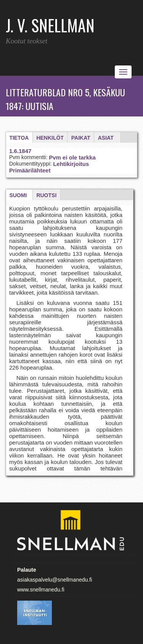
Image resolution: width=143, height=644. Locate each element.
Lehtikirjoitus (71, 164)
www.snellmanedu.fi (41, 590)
